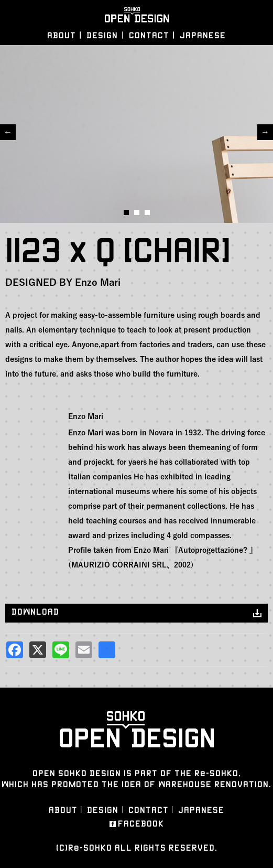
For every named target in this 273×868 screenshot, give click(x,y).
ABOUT (62, 35)
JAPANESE (203, 35)
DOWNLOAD (35, 612)
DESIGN (102, 35)
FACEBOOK (141, 824)
